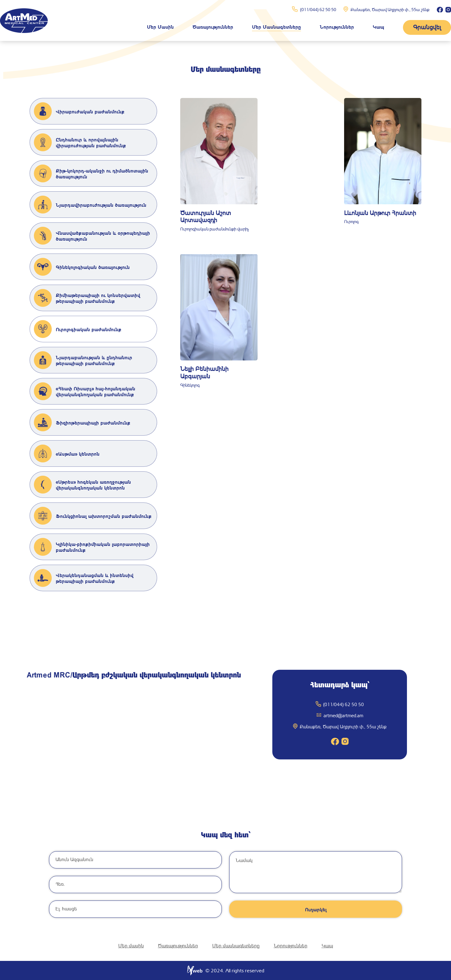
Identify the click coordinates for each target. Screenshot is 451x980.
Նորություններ (337, 27)
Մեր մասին (160, 27)
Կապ (378, 27)
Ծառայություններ (213, 27)
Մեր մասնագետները (276, 27)
